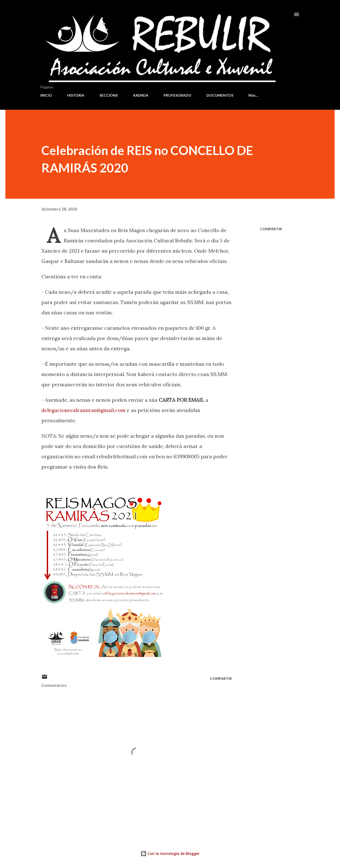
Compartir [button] (271, 229)
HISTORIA (76, 95)
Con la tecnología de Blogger (170, 853)
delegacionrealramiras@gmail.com (83, 410)
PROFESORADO (177, 95)
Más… (253, 95)
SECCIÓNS (109, 95)
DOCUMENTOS (220, 95)
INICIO (46, 95)
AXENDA (141, 95)
